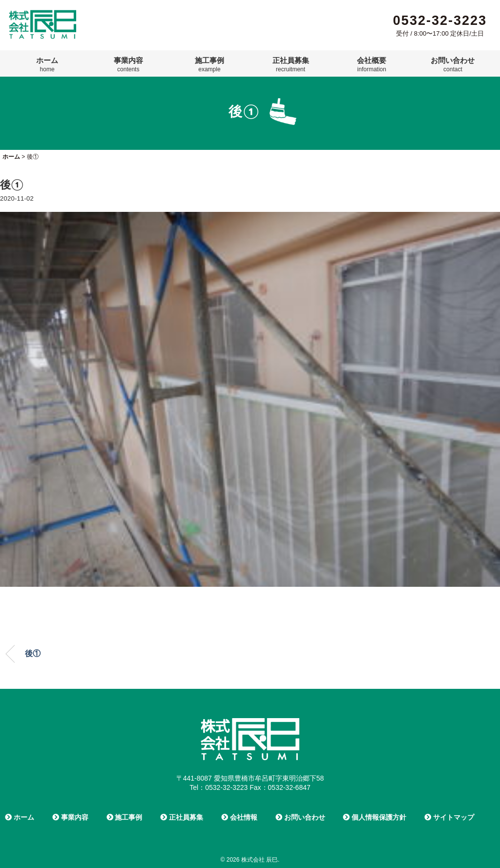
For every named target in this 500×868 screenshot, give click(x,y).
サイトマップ (449, 817)
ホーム (47, 64)
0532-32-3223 (440, 21)
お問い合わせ (453, 64)
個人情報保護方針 (375, 817)
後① (33, 653)
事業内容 (128, 64)
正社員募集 (291, 64)
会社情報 (239, 817)
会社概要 (372, 64)
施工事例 (209, 64)
